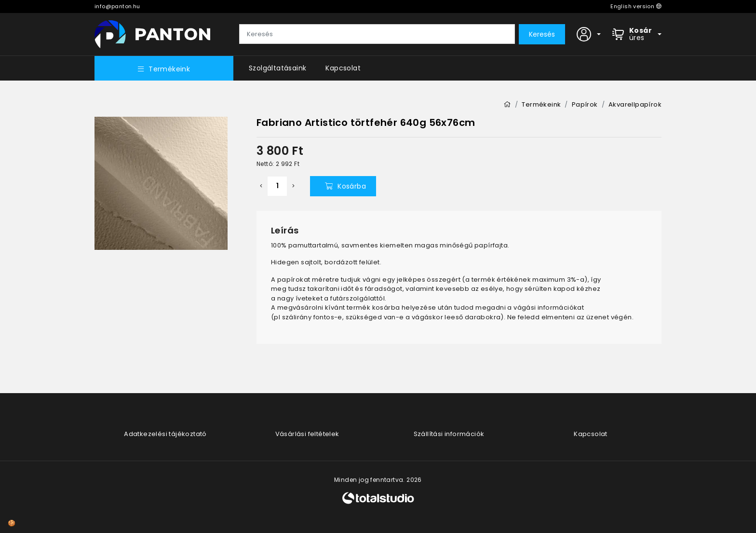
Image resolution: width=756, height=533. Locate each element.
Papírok (585, 104)
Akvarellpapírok (635, 104)
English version (636, 6)
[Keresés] (377, 34)
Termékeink (164, 69)
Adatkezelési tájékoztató (165, 434)
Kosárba (345, 186)
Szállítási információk (449, 434)
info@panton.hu (117, 6)
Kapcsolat (343, 68)
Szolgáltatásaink (277, 68)
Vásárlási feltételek (307, 434)
